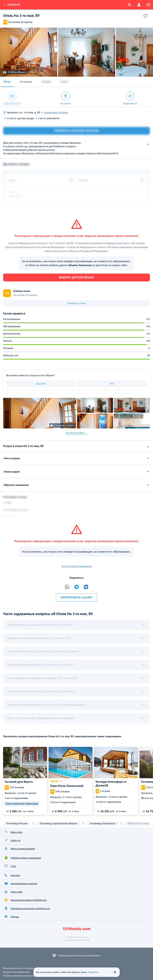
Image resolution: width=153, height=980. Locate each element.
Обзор (7, 82)
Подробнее (93, 972)
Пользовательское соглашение (18, 968)
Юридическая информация (16, 972)
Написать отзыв (76, 303)
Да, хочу (41, 384)
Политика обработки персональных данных (25, 976)
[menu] (148, 5)
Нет (112, 384)
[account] (139, 5)
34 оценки (26, 82)
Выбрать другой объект (76, 277)
